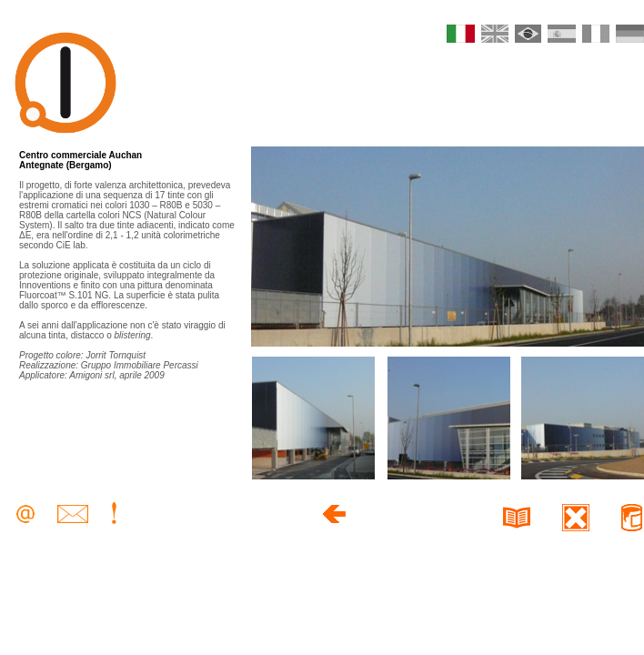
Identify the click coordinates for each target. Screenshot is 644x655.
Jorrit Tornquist (116, 355)
